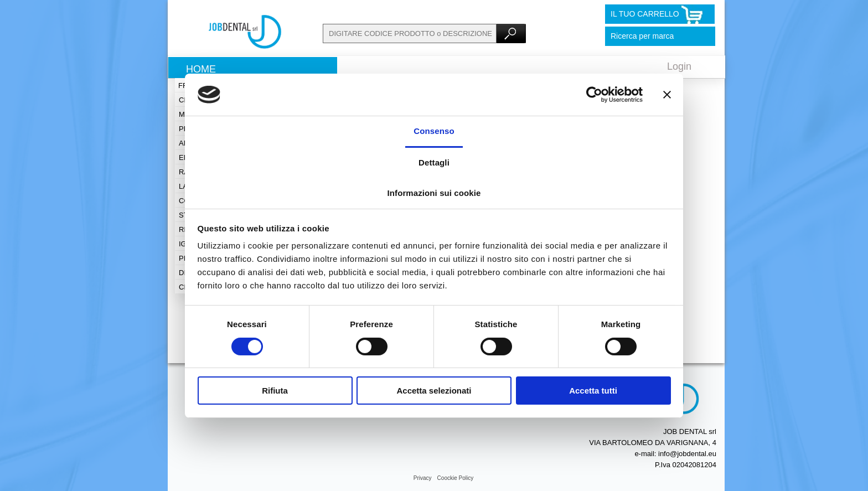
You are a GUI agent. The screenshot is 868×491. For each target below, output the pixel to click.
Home (201, 69)
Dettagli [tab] (434, 162)
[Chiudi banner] (667, 95)
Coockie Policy (456, 478)
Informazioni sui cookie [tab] (434, 193)
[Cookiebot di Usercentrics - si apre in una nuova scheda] (594, 95)
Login (679, 66)
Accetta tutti (593, 391)
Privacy (423, 478)
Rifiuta (275, 391)
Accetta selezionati (434, 391)
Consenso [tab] (434, 131)
